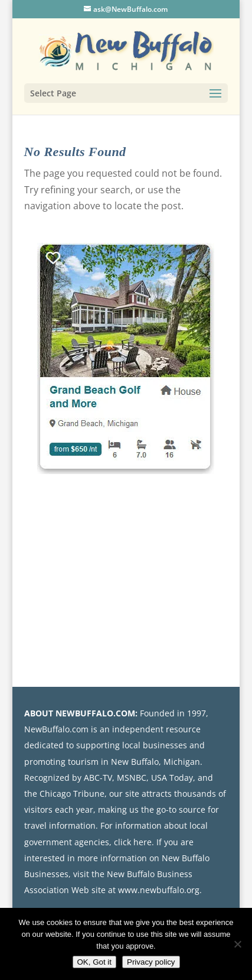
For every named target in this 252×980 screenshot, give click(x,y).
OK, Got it (95, 962)
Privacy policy (151, 962)
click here (133, 842)
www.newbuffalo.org (159, 890)
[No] (237, 944)
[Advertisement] (140, 577)
